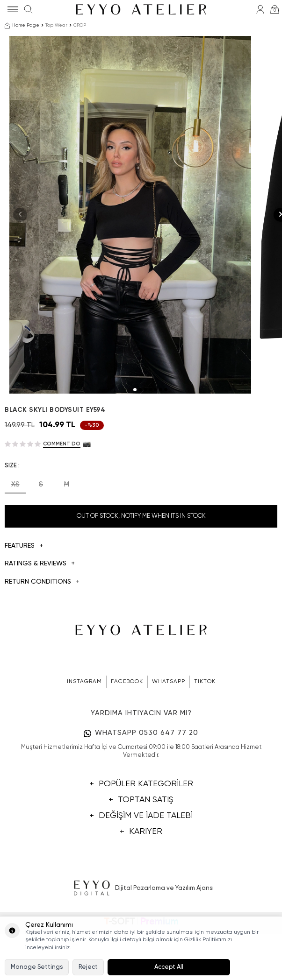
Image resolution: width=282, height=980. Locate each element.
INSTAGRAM (84, 742)
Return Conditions (42, 642)
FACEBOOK (127, 742)
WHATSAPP (169, 742)
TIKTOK (205, 742)
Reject (88, 967)
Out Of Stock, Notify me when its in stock (141, 576)
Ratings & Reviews (40, 624)
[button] (135, 450)
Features (24, 606)
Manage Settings (37, 967)
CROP (80, 25)
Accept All (169, 967)
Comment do (62, 504)
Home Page (22, 26)
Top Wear (56, 25)
